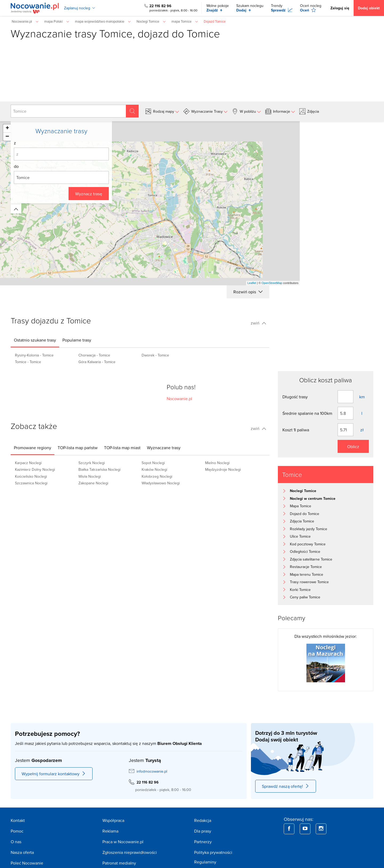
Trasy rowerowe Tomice (309, 582)
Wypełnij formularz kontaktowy (54, 774)
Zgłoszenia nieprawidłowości (130, 852)
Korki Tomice (300, 590)
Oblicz (353, 447)
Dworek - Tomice (155, 355)
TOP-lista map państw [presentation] (78, 448)
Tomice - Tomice (28, 362)
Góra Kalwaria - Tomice (97, 362)
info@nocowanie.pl (152, 771)
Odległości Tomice (305, 551)
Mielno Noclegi (217, 463)
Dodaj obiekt (369, 8)
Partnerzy (203, 842)
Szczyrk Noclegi (92, 463)
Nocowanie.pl (179, 399)
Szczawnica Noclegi (31, 483)
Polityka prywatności (213, 852)
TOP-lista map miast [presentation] (122, 448)
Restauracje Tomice (306, 567)
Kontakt (18, 820)
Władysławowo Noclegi (161, 483)
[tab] (35, 340)
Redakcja (203, 820)
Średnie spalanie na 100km (307, 413)
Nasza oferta (22, 852)
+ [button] (7, 128)
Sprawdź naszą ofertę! (286, 786)
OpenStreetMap (272, 283)
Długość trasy (295, 397)
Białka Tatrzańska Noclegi (99, 469)
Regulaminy (205, 862)
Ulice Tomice (300, 536)
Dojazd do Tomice (305, 514)
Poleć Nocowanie (27, 863)
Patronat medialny (119, 863)
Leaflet (252, 283)
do (16, 166)
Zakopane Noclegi (93, 483)
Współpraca (113, 820)
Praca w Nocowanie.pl (123, 842)
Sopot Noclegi (153, 463)
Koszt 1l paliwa (296, 430)
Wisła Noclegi (90, 476)
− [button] (7, 137)
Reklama (110, 831)
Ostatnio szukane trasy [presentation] (35, 340)
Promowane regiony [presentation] (33, 448)
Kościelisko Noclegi (31, 476)
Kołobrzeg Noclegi (157, 476)
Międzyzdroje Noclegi (223, 469)
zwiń (258, 323)
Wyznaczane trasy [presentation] (164, 448)
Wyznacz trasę (89, 194)
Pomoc (17, 831)
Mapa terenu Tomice (307, 574)
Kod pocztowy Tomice (308, 544)
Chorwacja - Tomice (94, 355)
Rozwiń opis (248, 292)
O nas (16, 842)
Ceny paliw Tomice (305, 597)
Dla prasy (203, 831)
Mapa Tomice (301, 506)
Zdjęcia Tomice (302, 521)
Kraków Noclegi (154, 469)
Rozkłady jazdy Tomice (309, 529)
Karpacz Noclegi (28, 463)
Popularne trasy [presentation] (77, 340)
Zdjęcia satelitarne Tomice (311, 559)
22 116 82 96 (160, 6)
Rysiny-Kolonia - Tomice (34, 355)
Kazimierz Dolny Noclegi (35, 469)
